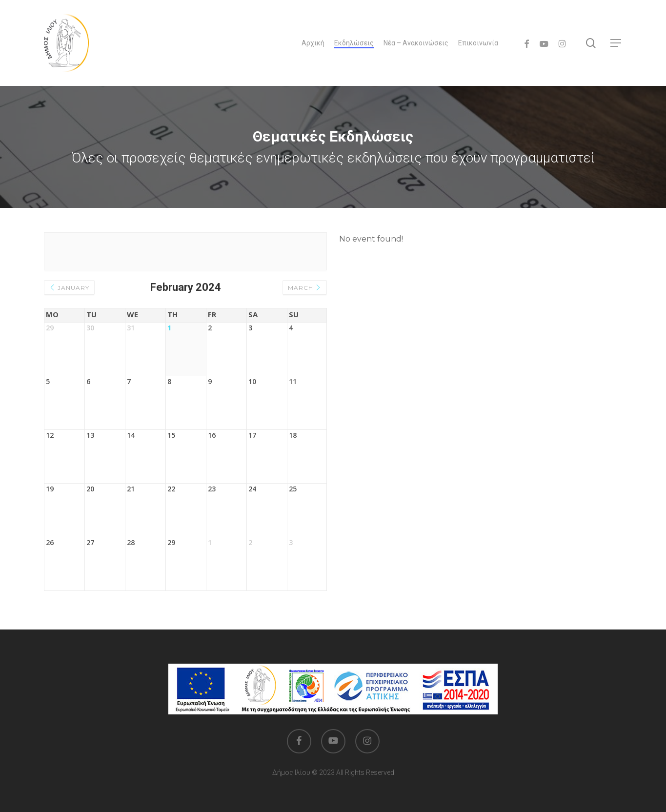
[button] (616, 43)
